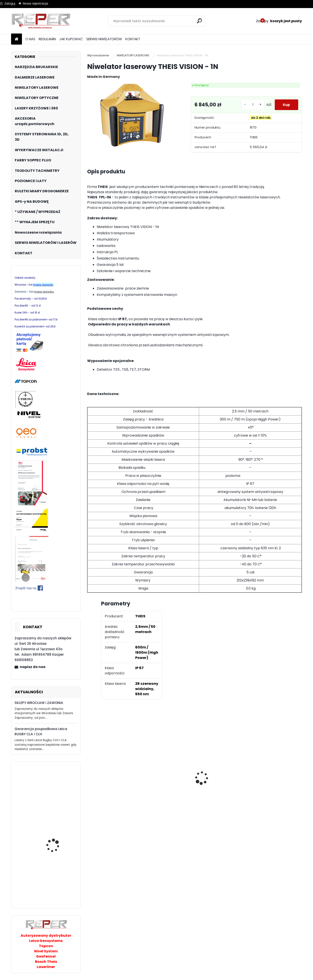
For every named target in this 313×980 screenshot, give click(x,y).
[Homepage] (17, 39)
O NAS (30, 39)
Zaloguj (10, 3)
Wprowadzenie (98, 55)
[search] (200, 21)
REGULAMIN (47, 39)
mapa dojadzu (44, 292)
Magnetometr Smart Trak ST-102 (55, 842)
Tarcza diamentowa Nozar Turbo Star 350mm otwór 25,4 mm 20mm (113, 784)
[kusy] (252, 105)
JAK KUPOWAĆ (71, 39)
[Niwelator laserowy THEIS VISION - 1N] (132, 115)
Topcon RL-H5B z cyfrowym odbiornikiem (274, 786)
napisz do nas (33, 667)
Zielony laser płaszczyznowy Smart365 (51, 885)
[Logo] (41, 21)
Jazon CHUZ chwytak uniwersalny (56, 789)
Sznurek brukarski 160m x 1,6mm (165, 777)
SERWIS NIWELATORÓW (104, 39)
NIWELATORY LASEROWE (133, 55)
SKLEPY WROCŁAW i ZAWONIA (39, 703)
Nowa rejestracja (35, 3)
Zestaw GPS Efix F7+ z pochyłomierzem (216, 773)
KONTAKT (133, 39)
